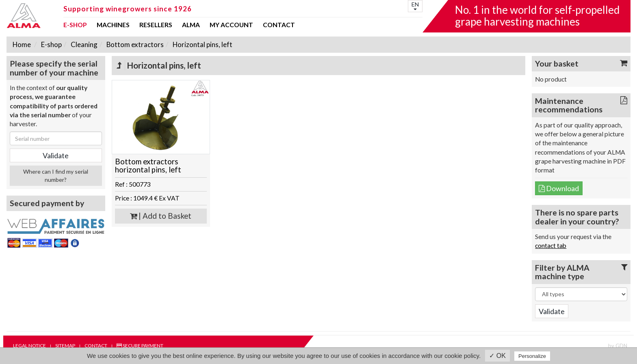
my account (231, 25)
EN (415, 5)
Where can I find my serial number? (56, 176)
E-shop (75, 25)
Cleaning (83, 44)
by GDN (618, 346)
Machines (113, 25)
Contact (279, 25)
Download (559, 188)
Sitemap (65, 346)
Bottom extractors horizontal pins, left (148, 166)
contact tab (551, 246)
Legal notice (29, 346)
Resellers (156, 25)
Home (22, 44)
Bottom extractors (134, 44)
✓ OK (497, 356)
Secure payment (140, 346)
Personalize (532, 356)
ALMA (191, 25)
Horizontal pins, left (202, 44)
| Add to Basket (161, 216)
